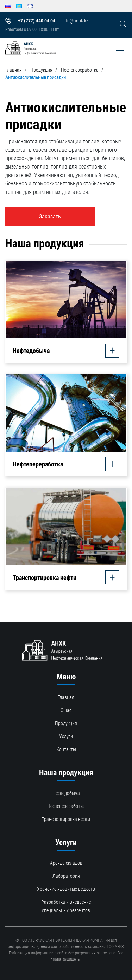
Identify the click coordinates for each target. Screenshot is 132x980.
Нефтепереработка (80, 70)
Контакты (66, 749)
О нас (66, 710)
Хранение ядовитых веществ (66, 889)
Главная (14, 70)
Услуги (66, 736)
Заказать (50, 217)
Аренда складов (66, 863)
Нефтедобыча (66, 793)
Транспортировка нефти (66, 819)
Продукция (41, 70)
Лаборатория (66, 876)
